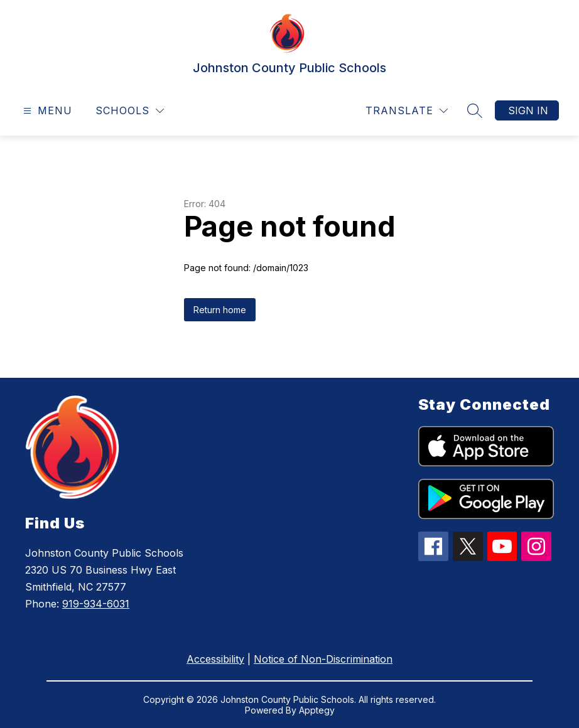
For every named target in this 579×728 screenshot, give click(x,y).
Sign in (528, 110)
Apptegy (317, 710)
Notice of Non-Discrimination (323, 659)
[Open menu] (46, 111)
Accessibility (215, 659)
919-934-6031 (96, 604)
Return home (220, 310)
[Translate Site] (407, 111)
